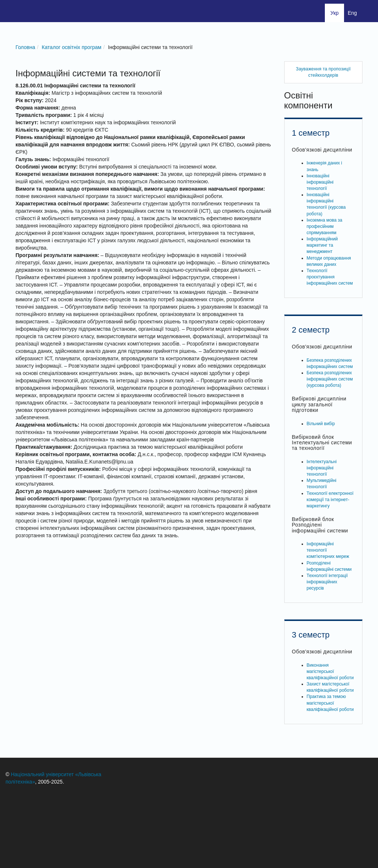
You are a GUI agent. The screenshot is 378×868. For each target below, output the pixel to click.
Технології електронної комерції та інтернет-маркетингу (330, 500)
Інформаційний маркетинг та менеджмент (322, 245)
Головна (25, 47)
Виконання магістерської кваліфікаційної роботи (330, 671)
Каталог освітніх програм (72, 47)
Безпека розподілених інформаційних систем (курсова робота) (330, 379)
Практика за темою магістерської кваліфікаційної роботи (330, 703)
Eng (352, 13)
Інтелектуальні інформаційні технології (322, 468)
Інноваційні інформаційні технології (320, 182)
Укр (334, 13)
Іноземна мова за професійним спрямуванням (325, 226)
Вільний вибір (321, 424)
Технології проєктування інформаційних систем (330, 277)
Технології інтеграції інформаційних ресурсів (327, 582)
